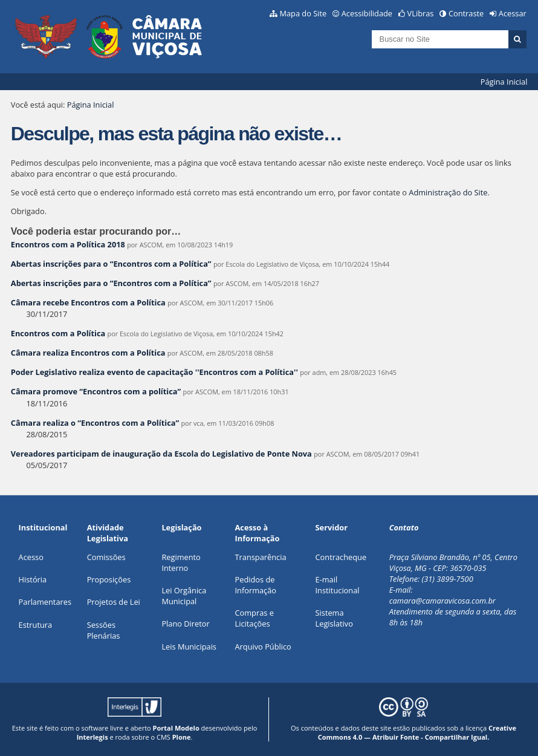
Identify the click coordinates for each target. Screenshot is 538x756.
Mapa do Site (303, 13)
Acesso (31, 557)
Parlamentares (45, 602)
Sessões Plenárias (104, 630)
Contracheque (341, 557)
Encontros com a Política (58, 333)
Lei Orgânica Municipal (184, 596)
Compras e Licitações (254, 618)
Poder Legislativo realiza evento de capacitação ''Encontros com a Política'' (154, 372)
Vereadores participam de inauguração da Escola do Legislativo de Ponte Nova (161, 454)
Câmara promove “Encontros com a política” (96, 391)
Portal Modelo (176, 728)
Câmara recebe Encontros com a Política (88, 302)
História (33, 579)
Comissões (106, 557)
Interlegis (92, 737)
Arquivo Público (263, 647)
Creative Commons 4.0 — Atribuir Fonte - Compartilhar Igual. (417, 732)
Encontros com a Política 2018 (68, 244)
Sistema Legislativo (334, 618)
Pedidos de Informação (256, 585)
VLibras (421, 13)
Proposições (109, 579)
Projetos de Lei (114, 602)
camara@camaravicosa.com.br (442, 601)
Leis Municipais (189, 647)
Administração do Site (448, 192)
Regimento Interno (181, 562)
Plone (182, 737)
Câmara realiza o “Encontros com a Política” (95, 423)
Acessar (513, 13)
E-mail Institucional (338, 585)
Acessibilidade (367, 13)
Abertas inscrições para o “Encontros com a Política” (111, 264)
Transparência (261, 557)
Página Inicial (504, 82)
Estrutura (36, 625)
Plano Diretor (185, 624)
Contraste (466, 13)
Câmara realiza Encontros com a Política (89, 353)
